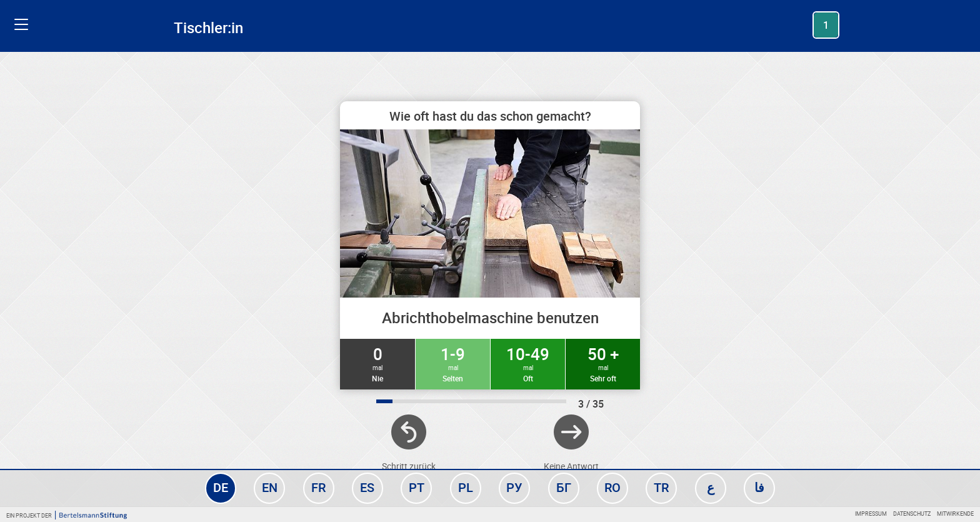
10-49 (528, 363)
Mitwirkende (955, 514)
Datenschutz (912, 514)
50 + (603, 363)
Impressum (871, 514)
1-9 (453, 363)
